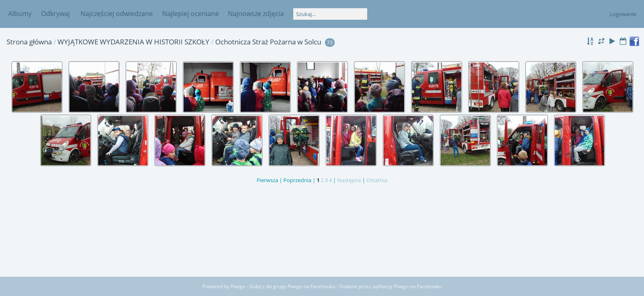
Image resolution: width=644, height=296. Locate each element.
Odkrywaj (55, 14)
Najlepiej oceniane (191, 14)
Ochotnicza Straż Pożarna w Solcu (268, 42)
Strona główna (29, 42)
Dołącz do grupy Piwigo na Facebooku (292, 286)
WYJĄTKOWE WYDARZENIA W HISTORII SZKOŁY (133, 42)
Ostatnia (377, 180)
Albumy (20, 14)
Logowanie (623, 14)
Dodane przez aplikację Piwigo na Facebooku (390, 286)
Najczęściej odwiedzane (117, 14)
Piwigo (238, 286)
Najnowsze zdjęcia (256, 14)
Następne (349, 180)
